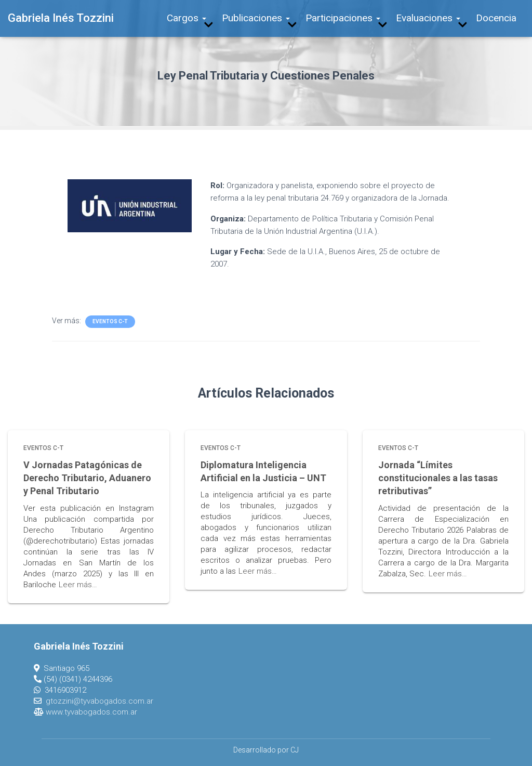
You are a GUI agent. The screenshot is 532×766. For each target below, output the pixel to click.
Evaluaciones (428, 18)
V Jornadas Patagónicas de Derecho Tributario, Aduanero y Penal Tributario (87, 478)
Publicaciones (256, 18)
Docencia (496, 18)
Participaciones (343, 18)
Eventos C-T (110, 321)
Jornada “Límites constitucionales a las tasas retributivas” (438, 478)
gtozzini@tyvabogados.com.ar (99, 701)
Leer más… (78, 585)
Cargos (187, 18)
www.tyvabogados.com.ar (91, 712)
